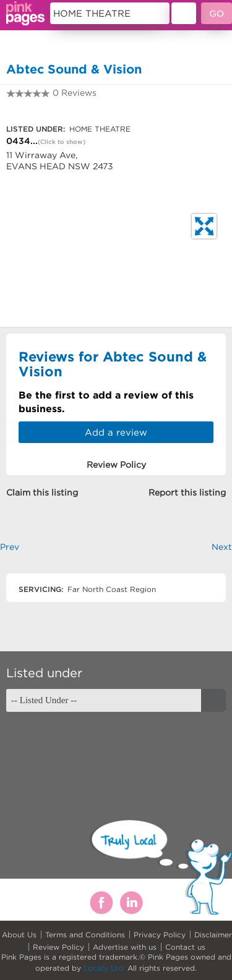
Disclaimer (213, 935)
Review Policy (58, 947)
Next (222, 547)
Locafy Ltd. (104, 968)
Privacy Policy (160, 935)
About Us (19, 935)
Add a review (116, 432)
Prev (10, 547)
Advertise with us (125, 947)
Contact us (185, 947)
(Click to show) (62, 142)
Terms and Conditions (85, 935)
